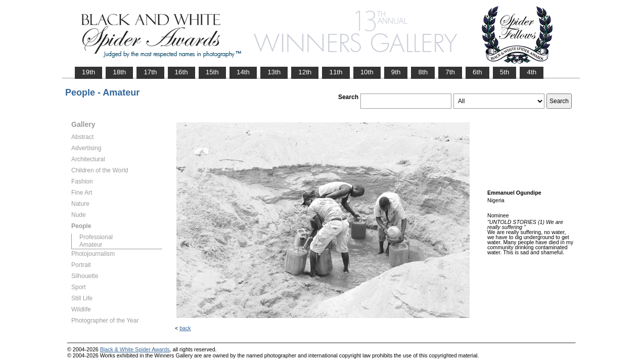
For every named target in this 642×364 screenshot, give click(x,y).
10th (367, 72)
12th (305, 72)
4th (532, 72)
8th (423, 72)
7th (450, 72)
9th (396, 72)
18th (119, 72)
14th (243, 72)
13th (274, 72)
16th (181, 72)
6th (477, 72)
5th (505, 72)
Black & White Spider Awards (135, 349)
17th (150, 72)
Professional (96, 237)
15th (212, 72)
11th (336, 72)
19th (88, 72)
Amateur (91, 245)
